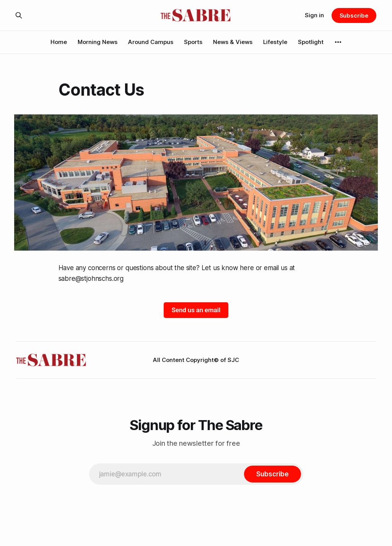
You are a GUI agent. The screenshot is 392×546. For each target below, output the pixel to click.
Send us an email (196, 310)
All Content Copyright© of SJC (196, 360)
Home (59, 42)
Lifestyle (275, 42)
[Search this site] (19, 15)
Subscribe (354, 15)
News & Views (233, 42)
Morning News (98, 42)
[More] (338, 42)
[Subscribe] (272, 474)
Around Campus (151, 42)
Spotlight (311, 42)
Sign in (314, 15)
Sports (193, 42)
